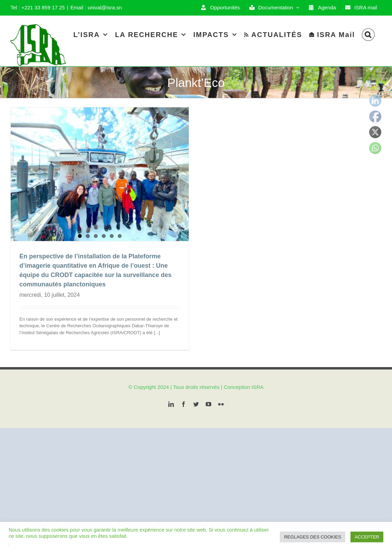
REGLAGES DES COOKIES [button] (313, 537)
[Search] (368, 34)
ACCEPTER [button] (367, 537)
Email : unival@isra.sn (96, 7)
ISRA (257, 396)
